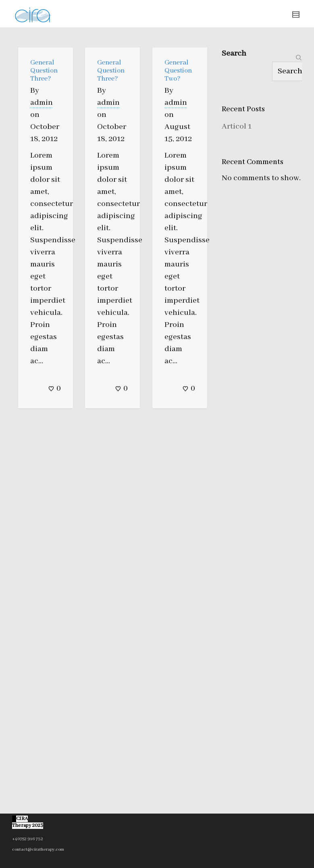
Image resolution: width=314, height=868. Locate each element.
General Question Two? (178, 71)
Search (234, 53)
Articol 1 (237, 126)
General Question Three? (44, 71)
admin (42, 103)
